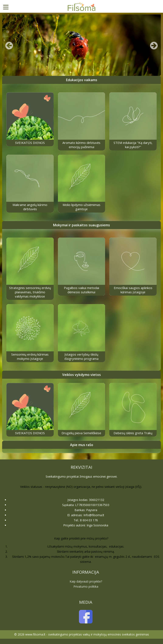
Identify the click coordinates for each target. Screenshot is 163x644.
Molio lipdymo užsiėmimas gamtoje (81, 207)
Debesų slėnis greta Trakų (133, 433)
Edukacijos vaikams (82, 80)
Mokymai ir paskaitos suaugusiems (81, 225)
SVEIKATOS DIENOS (30, 143)
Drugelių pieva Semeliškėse (81, 433)
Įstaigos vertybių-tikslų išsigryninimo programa (81, 356)
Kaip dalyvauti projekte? (86, 581)
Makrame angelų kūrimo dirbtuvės (30, 207)
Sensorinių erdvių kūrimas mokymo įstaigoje (30, 356)
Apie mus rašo (82, 445)
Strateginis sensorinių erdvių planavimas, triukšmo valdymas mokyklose (30, 292)
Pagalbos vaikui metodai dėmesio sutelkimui (81, 290)
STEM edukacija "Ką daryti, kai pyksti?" (133, 145)
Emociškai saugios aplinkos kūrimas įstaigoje (133, 290)
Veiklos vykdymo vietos (81, 375)
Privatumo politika (86, 586)
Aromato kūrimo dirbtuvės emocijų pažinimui (81, 145)
